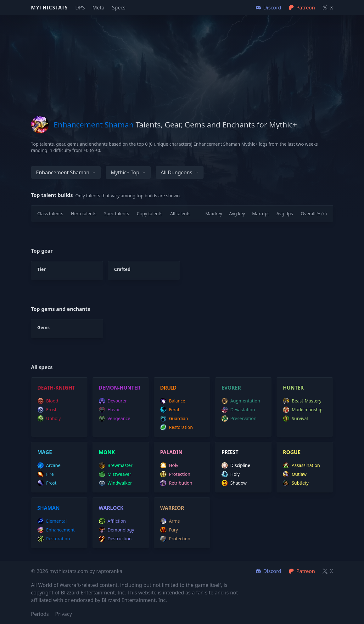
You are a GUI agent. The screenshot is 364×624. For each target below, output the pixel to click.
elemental (52, 521)
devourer (113, 401)
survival (295, 419)
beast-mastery (302, 401)
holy (169, 465)
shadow (234, 483)
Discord (269, 571)
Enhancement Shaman (66, 172)
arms (170, 521)
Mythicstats (50, 8)
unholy (49, 419)
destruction (115, 539)
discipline (236, 465)
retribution (176, 483)
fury (169, 530)
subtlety (296, 483)
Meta (98, 8)
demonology (117, 530)
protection (175, 474)
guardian (174, 419)
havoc (110, 410)
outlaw (295, 474)
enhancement (56, 530)
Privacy (63, 614)
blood (48, 401)
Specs (119, 8)
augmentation (241, 401)
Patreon (302, 571)
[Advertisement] (182, 59)
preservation (239, 419)
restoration (176, 427)
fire (46, 474)
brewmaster (116, 465)
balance (173, 401)
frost (47, 410)
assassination (301, 465)
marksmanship (303, 410)
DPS (80, 8)
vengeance (115, 419)
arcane (49, 465)
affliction (112, 521)
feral (170, 410)
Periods (40, 614)
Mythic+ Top (128, 172)
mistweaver (115, 474)
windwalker (115, 483)
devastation (238, 410)
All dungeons (180, 172)
